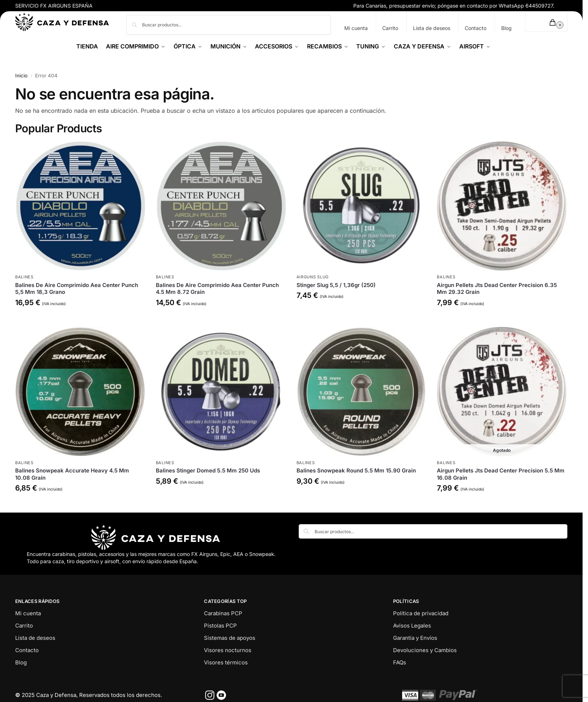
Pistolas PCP (220, 626)
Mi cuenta (356, 28)
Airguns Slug (313, 277)
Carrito (390, 28)
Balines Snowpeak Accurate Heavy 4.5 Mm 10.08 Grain (72, 474)
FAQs (400, 662)
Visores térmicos (226, 662)
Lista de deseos (432, 28)
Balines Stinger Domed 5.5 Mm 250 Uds (208, 470)
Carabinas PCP (223, 613)
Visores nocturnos (228, 650)
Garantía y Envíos (415, 638)
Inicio (21, 76)
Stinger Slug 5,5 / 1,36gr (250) (336, 285)
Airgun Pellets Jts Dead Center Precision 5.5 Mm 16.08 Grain (501, 474)
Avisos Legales (412, 626)
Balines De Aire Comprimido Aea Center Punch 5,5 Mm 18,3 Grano (77, 289)
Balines (24, 277)
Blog (506, 28)
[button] (546, 22)
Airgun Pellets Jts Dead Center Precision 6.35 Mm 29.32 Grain (497, 289)
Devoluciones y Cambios (425, 650)
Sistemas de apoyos (230, 638)
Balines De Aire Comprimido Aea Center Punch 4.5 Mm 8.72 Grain (217, 289)
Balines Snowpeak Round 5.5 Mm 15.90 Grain (356, 470)
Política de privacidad (421, 613)
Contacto (476, 28)
